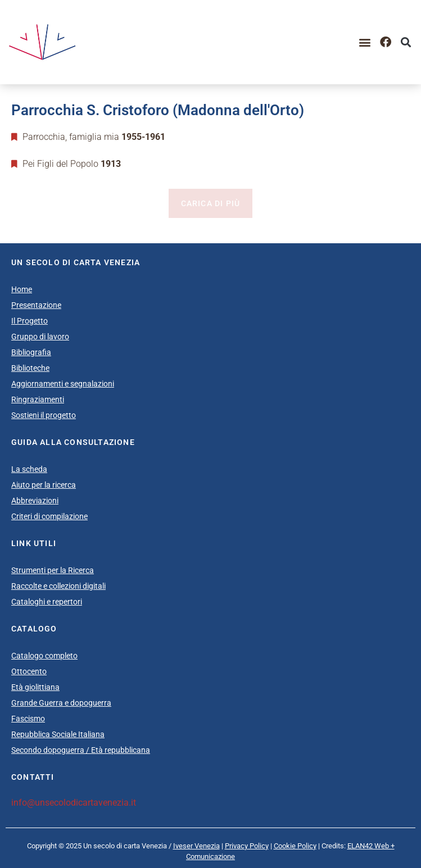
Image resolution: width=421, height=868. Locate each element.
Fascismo (28, 719)
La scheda (29, 469)
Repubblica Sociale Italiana (58, 734)
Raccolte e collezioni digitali (58, 586)
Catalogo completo (44, 656)
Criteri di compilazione (49, 516)
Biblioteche (30, 368)
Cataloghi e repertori (47, 602)
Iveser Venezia (196, 846)
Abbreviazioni (35, 501)
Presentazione (36, 305)
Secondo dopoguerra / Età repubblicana (81, 750)
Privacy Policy (247, 846)
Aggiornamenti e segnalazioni (63, 384)
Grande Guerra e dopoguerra (61, 703)
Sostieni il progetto (44, 415)
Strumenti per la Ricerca (53, 570)
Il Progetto (30, 321)
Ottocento (29, 671)
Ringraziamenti (38, 399)
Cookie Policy (295, 846)
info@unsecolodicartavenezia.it (74, 803)
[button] (365, 42)
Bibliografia (31, 352)
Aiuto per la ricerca (44, 485)
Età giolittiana (35, 687)
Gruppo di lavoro (40, 337)
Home (22, 289)
